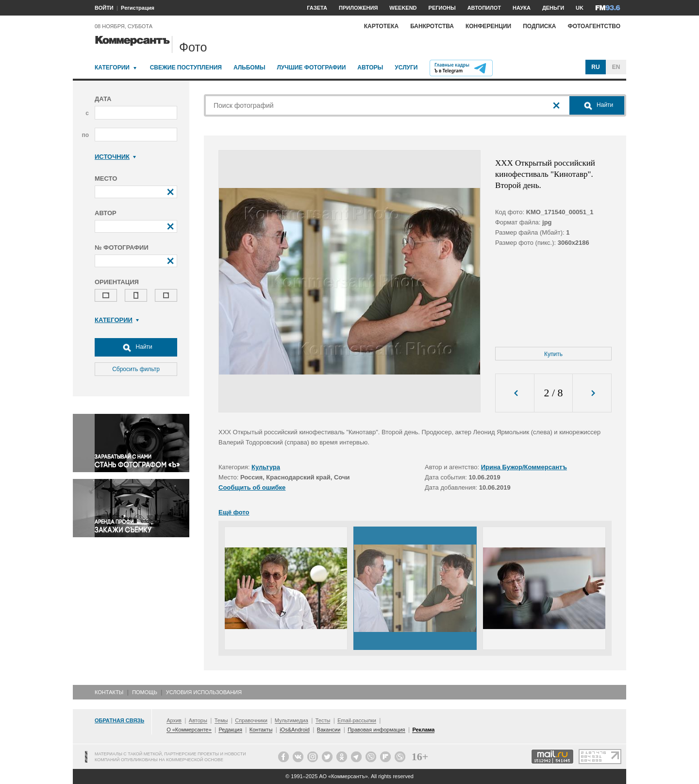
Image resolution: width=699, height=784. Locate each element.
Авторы (370, 68)
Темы (221, 720)
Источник (115, 157)
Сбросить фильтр (136, 369)
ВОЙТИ (104, 8)
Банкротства (432, 26)
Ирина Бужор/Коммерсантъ (524, 467)
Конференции (488, 26)
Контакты (109, 692)
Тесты (323, 720)
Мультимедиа (291, 720)
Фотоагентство (594, 26)
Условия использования (204, 692)
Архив (174, 720)
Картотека (382, 26)
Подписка (539, 26)
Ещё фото (234, 512)
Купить (553, 354)
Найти (136, 347)
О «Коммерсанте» (189, 730)
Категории (112, 68)
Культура (266, 467)
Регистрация (138, 8)
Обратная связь (119, 720)
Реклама (423, 730)
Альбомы (250, 68)
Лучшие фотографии (311, 68)
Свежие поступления (186, 68)
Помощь (145, 692)
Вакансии (329, 730)
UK (580, 8)
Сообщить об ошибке (252, 487)
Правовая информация (376, 730)
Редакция (230, 730)
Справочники (251, 720)
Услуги (406, 68)
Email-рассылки (357, 720)
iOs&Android (295, 730)
